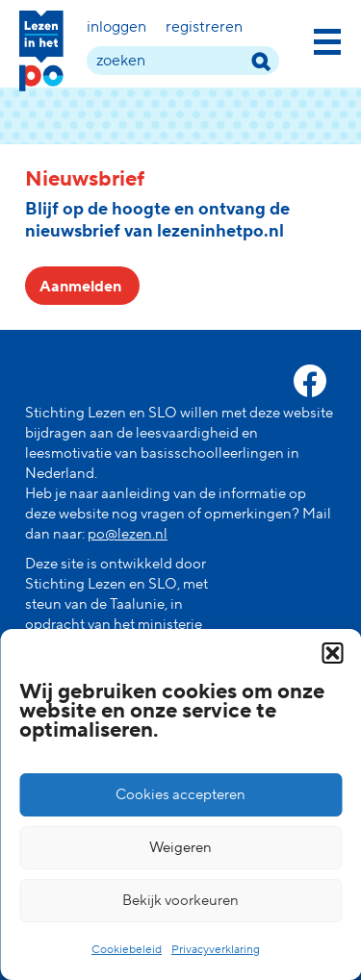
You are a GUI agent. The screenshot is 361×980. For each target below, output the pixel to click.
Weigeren (180, 848)
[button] (332, 653)
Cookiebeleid (127, 950)
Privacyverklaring (216, 950)
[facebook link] (310, 381)
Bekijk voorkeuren (180, 901)
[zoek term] (183, 61)
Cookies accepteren (180, 795)
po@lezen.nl (128, 534)
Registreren (204, 27)
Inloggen (116, 27)
